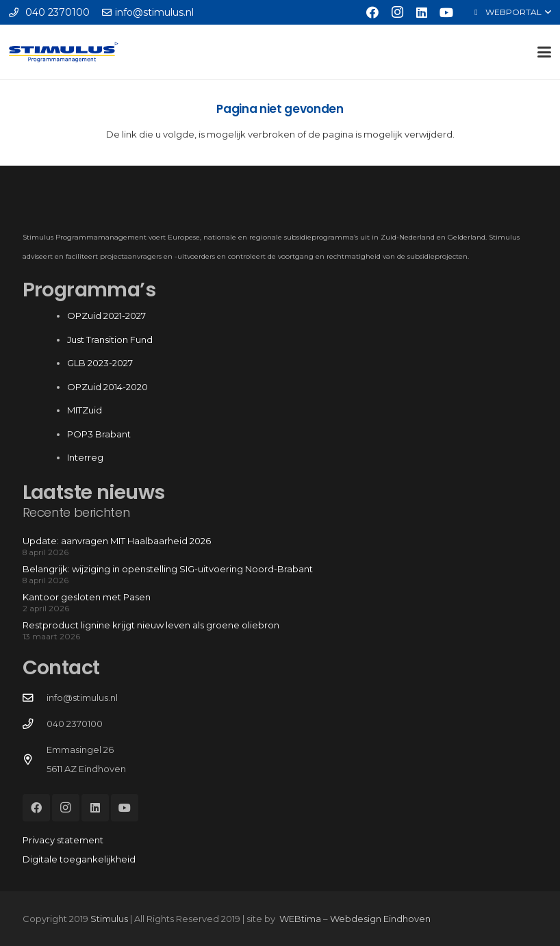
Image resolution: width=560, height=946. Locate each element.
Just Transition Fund (111, 340)
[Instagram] (397, 12)
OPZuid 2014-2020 (107, 387)
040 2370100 (75, 724)
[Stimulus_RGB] (64, 52)
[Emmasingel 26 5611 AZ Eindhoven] (35, 760)
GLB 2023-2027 (100, 363)
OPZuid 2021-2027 (106, 316)
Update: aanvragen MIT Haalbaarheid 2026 (117, 541)
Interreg (85, 457)
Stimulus (109, 919)
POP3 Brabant (99, 434)
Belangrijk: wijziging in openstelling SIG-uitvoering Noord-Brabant (168, 569)
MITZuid (85, 410)
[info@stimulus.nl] (35, 698)
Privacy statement (63, 840)
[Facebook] (372, 12)
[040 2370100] (35, 724)
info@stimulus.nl (82, 698)
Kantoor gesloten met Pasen (87, 597)
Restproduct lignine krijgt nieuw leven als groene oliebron (151, 625)
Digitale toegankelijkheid (79, 859)
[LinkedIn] (422, 12)
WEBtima (300, 919)
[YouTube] (446, 12)
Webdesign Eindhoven (380, 919)
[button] (511, 12)
